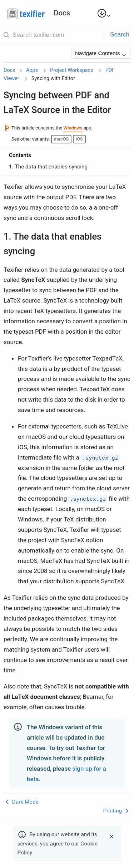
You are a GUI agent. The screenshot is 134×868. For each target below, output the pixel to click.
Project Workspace (72, 70)
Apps (32, 70)
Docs (9, 70)
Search (120, 35)
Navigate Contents (101, 54)
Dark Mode (21, 802)
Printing (117, 811)
